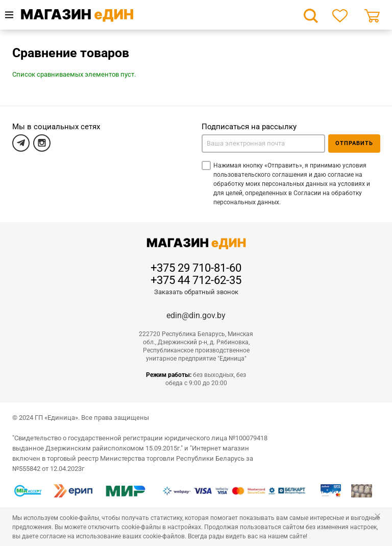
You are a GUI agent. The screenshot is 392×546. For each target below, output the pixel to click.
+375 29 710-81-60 (196, 268)
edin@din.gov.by (196, 315)
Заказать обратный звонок (196, 292)
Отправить (354, 143)
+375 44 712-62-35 (196, 280)
